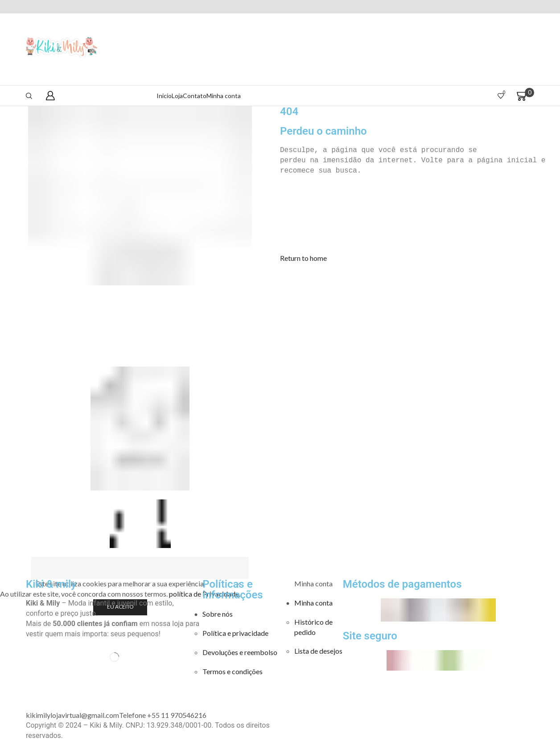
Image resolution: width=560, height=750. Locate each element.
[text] (420, 150)
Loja (177, 96)
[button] (303, 258)
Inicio (164, 96)
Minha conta (224, 96)
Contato (195, 96)
